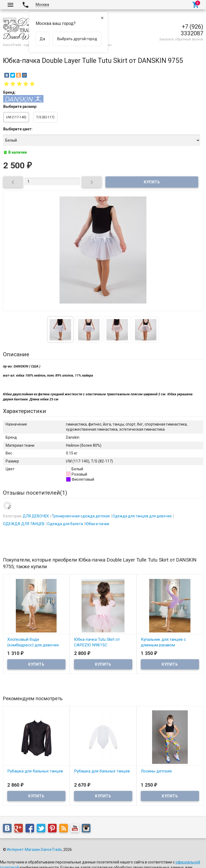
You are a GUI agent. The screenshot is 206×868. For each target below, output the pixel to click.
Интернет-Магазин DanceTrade (34, 850)
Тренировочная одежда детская (81, 516)
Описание (16, 354)
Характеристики (25, 411)
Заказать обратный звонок (181, 39)
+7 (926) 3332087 (192, 30)
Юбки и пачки (97, 524)
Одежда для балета (65, 524)
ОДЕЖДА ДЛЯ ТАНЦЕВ (24, 524)
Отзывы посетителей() (35, 493)
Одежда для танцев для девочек (142, 516)
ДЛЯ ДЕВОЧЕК (36, 516)
